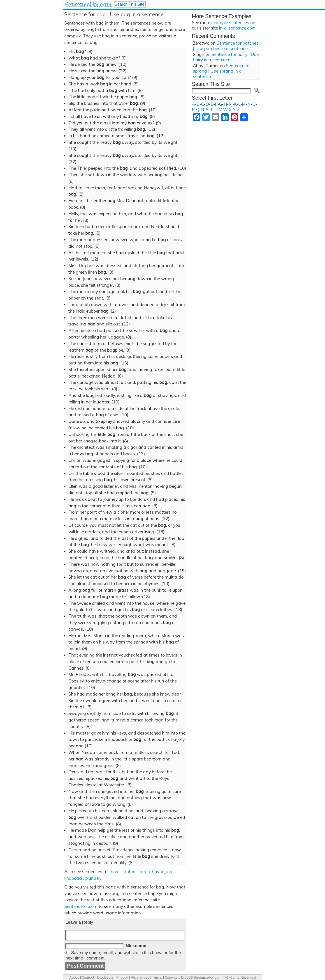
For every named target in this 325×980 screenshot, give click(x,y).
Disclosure (105, 977)
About (74, 977)
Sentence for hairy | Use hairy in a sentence (226, 57)
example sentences (230, 23)
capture (129, 872)
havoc (158, 872)
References (140, 977)
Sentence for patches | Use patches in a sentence (226, 46)
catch (144, 872)
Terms (157, 977)
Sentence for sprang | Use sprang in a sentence (222, 71)
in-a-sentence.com (237, 28)
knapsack (74, 878)
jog (169, 872)
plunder (93, 878)
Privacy (122, 977)
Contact (88, 977)
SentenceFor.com (88, 4)
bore (115, 872)
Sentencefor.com (81, 906)
